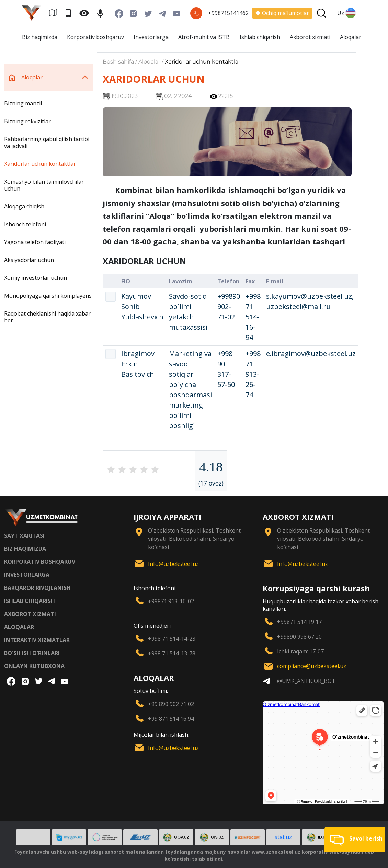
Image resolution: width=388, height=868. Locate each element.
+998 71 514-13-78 (172, 653)
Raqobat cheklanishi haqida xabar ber (47, 317)
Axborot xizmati (310, 37)
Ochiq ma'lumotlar (282, 13)
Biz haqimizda (40, 37)
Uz (346, 13)
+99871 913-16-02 (171, 601)
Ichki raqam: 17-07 (300, 651)
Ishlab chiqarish (260, 37)
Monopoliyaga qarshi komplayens (48, 296)
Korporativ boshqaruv (95, 37)
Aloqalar (351, 37)
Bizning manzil (23, 103)
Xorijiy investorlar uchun (36, 278)
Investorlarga (151, 37)
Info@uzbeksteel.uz (173, 564)
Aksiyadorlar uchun (29, 260)
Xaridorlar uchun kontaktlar (40, 164)
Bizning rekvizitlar (27, 121)
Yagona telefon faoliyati (35, 242)
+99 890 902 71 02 (171, 704)
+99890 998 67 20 (299, 637)
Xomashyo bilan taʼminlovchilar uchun (44, 185)
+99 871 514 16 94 (171, 719)
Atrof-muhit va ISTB (204, 37)
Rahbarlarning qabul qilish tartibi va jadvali (47, 142)
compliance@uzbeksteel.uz (312, 666)
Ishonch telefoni (25, 224)
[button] (355, 839)
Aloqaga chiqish (24, 206)
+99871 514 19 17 (299, 622)
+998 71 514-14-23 (172, 639)
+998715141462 (228, 13)
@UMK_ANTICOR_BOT (306, 681)
